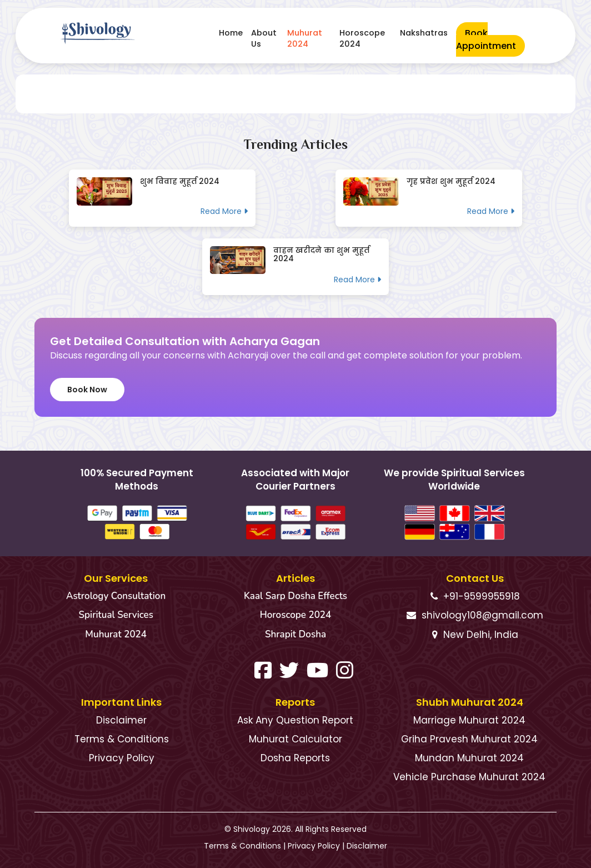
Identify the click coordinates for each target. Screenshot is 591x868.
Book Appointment (486, 39)
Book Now (87, 390)
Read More (224, 211)
